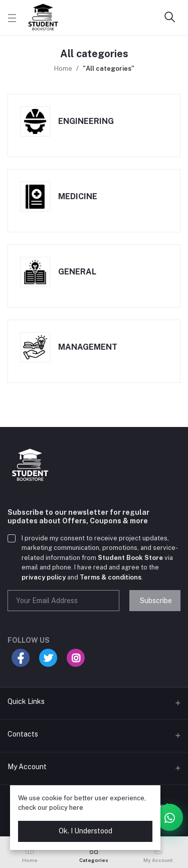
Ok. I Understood (85, 831)
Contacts (23, 734)
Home (63, 68)
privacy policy (44, 577)
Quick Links (26, 701)
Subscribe (156, 601)
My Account (27, 767)
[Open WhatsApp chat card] (169, 817)
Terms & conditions (111, 577)
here (76, 808)
